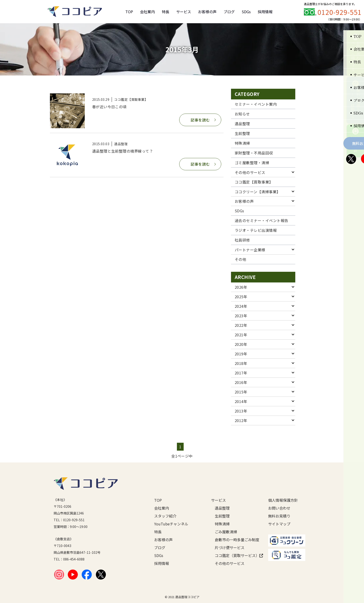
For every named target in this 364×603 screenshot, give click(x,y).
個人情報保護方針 (283, 500)
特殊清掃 (242, 143)
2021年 (241, 335)
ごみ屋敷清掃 (226, 532)
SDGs (246, 12)
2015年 (241, 392)
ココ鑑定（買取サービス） (234, 555)
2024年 (241, 306)
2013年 (241, 411)
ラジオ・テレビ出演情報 (256, 230)
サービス (184, 12)
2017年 (241, 373)
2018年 (241, 363)
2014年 (241, 401)
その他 (240, 259)
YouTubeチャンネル (171, 524)
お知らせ (242, 114)
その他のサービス (250, 172)
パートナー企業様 (250, 250)
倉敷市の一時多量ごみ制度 (234, 540)
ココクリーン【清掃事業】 (258, 192)
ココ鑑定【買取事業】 (254, 182)
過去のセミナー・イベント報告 (262, 220)
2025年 (241, 297)
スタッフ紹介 (165, 516)
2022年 (241, 325)
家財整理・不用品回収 (254, 153)
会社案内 (147, 12)
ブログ (229, 12)
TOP (129, 12)
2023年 (241, 316)
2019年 (241, 354)
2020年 (241, 344)
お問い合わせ (279, 508)
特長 (166, 12)
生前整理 (242, 133)
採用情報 (265, 12)
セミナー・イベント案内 (256, 104)
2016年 (241, 382)
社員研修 (242, 240)
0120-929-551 (340, 12)
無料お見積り (279, 516)
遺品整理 (242, 124)
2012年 (241, 420)
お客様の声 (207, 12)
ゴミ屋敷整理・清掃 (252, 163)
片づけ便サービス (230, 547)
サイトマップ (279, 524)
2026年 (241, 287)
